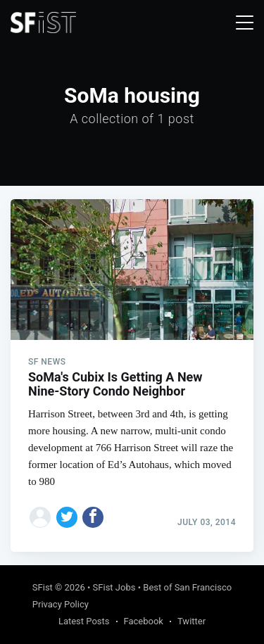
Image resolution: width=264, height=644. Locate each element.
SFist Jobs (114, 587)
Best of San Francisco (187, 587)
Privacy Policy (61, 604)
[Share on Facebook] (93, 517)
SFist (43, 587)
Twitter (191, 621)
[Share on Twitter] (67, 517)
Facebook (144, 621)
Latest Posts (84, 621)
